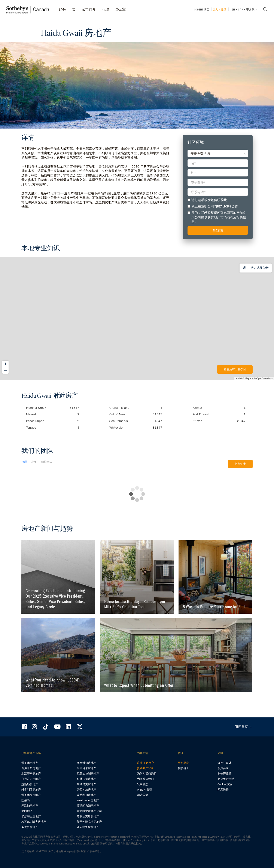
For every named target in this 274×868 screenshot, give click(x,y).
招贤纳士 (240, 464)
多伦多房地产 (30, 827)
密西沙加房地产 (87, 790)
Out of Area (136, 414)
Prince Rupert (53, 421)
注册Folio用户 (145, 763)
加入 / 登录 (219, 10)
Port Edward (219, 414)
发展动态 (143, 784)
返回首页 (244, 727)
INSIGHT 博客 (202, 10)
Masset (53, 414)
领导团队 (47, 462)
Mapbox (249, 378)
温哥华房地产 (30, 763)
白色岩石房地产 (31, 779)
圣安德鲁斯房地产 (88, 827)
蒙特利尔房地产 (87, 795)
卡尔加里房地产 (31, 816)
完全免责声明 (226, 779)
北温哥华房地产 (31, 774)
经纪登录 (183, 763)
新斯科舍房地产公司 (89, 811)
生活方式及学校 (256, 268)
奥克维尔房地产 (87, 763)
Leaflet (238, 378)
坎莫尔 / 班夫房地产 (34, 822)
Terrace (53, 428)
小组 (34, 462)
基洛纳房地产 (30, 806)
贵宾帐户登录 (145, 768)
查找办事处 (224, 763)
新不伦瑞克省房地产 (89, 822)
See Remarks (136, 421)
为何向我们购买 (147, 774)
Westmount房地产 (88, 800)
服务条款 (95, 851)
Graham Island (136, 408)
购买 (62, 9)
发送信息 (218, 230)
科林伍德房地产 (87, 779)
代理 (106, 9)
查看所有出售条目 (235, 369)
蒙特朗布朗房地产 (88, 806)
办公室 (121, 9)
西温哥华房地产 (31, 768)
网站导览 (143, 795)
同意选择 (223, 790)
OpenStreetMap (265, 378)
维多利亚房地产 (31, 790)
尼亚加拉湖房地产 (88, 774)
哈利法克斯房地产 (88, 816)
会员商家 (223, 768)
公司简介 (89, 9)
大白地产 (27, 811)
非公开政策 (224, 774)
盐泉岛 (26, 800)
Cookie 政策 (225, 784)
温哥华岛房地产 (31, 795)
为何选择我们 (145, 779)
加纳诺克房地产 (87, 784)
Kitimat (219, 408)
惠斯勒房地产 (30, 784)
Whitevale (136, 428)
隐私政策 (81, 851)
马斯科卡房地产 (87, 768)
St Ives (219, 421)
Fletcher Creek (53, 408)
